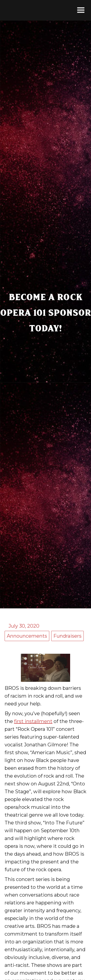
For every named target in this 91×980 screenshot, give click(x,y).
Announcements (27, 636)
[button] (81, 10)
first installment (33, 721)
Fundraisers (67, 636)
